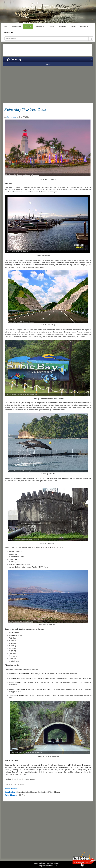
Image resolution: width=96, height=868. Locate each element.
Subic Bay (21, 795)
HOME (5, 26)
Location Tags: (11, 792)
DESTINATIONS (16, 26)
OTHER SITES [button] (8, 32)
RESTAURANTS (85, 26)
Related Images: (11, 795)
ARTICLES (28, 26)
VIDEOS (52, 26)
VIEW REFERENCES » (15, 784)
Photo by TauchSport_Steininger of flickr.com (22, 471)
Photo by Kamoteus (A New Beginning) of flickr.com (21, 394)
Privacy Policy (48, 863)
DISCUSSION (63, 26)
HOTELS (73, 26)
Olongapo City (35, 792)
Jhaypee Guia (11, 117)
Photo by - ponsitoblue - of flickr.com (17, 251)
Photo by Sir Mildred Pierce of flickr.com (20, 622)
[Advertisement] (47, 50)
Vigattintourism (45, 866)
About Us (37, 863)
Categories (14, 60)
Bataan (19, 792)
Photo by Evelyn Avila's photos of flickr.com (21, 322)
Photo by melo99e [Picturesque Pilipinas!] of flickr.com (22, 175)
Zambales (26, 792)
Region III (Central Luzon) (51, 792)
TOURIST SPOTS (40, 26)
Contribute (58, 863)
